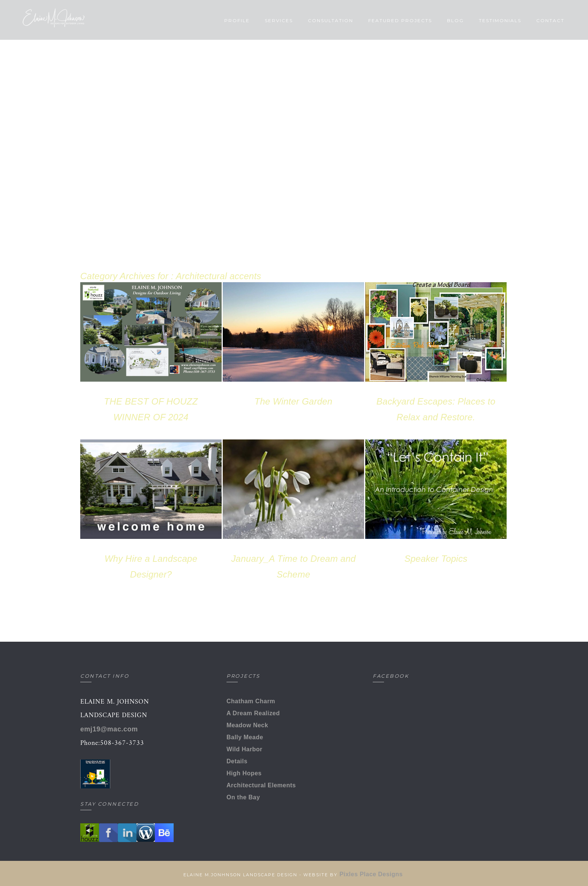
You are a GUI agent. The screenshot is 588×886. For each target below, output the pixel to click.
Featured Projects (386, 20)
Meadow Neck (247, 725)
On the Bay (243, 797)
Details (237, 761)
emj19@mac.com (109, 729)
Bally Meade (245, 737)
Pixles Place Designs (372, 874)
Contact (536, 20)
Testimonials (486, 20)
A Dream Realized (253, 713)
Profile (223, 20)
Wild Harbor (244, 749)
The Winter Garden (294, 401)
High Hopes (244, 773)
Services (265, 20)
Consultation (317, 20)
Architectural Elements (261, 785)
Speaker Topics (436, 559)
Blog (442, 20)
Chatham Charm (251, 701)
